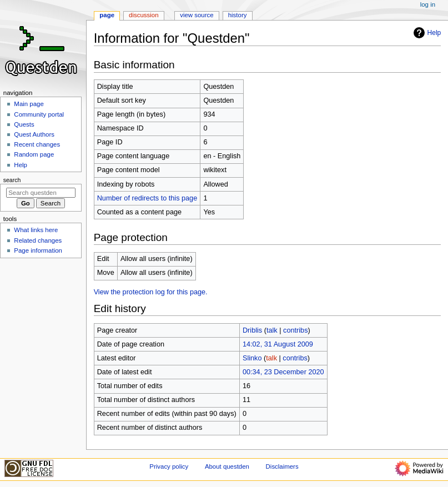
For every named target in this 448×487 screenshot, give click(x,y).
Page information (38, 250)
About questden (227, 466)
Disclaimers (282, 466)
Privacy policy (169, 466)
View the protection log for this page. (151, 292)
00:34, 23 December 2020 (283, 372)
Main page (29, 104)
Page (107, 15)
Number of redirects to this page (147, 198)
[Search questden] (41, 193)
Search (12, 180)
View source (197, 15)
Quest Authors (34, 134)
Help (426, 33)
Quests (24, 124)
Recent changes (37, 144)
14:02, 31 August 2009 (278, 344)
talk (272, 330)
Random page (34, 154)
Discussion (144, 15)
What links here (36, 230)
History (238, 15)
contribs (295, 330)
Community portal (39, 114)
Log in (428, 4)
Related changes (38, 240)
